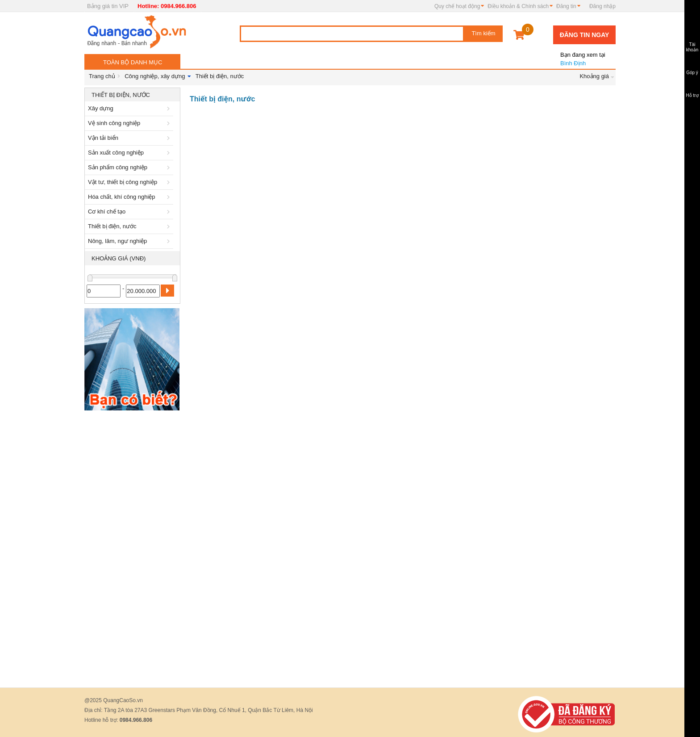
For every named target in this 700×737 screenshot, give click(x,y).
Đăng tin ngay (585, 35)
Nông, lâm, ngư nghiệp (130, 241)
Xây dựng (130, 108)
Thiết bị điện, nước (220, 76)
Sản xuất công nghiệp (130, 153)
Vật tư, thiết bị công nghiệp (130, 182)
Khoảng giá (594, 76)
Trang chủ (102, 76)
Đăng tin (566, 6)
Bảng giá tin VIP (108, 6)
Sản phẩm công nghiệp (130, 167)
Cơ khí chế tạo (130, 211)
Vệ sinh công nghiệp (130, 123)
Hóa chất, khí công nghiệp (130, 197)
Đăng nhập (602, 6)
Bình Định (582, 55)
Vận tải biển (130, 138)
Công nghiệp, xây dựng (155, 76)
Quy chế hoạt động (457, 6)
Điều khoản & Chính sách (518, 6)
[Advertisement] (132, 549)
